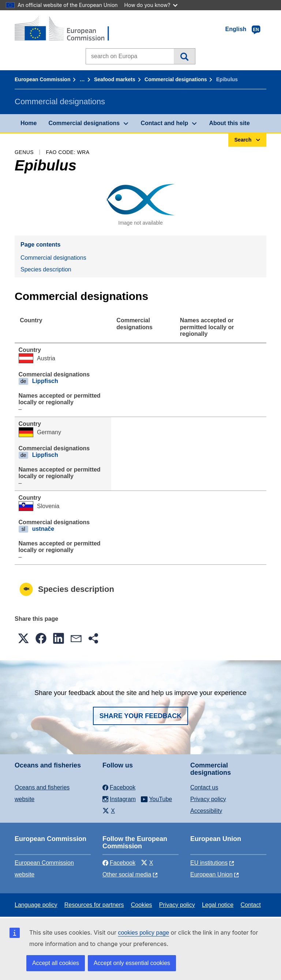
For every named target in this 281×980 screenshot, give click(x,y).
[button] (23, 638)
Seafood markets (115, 79)
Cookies (142, 905)
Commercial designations (176, 79)
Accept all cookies (56, 963)
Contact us (204, 787)
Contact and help (164, 123)
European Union (211, 874)
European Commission (42, 79)
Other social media (127, 874)
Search (184, 56)
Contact (250, 905)
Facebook (119, 863)
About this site (229, 123)
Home (29, 123)
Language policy (36, 905)
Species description (46, 269)
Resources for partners (94, 905)
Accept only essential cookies (132, 963)
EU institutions (209, 863)
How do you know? (151, 5)
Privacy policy (208, 799)
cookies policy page (143, 933)
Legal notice (218, 905)
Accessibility (206, 811)
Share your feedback (141, 716)
